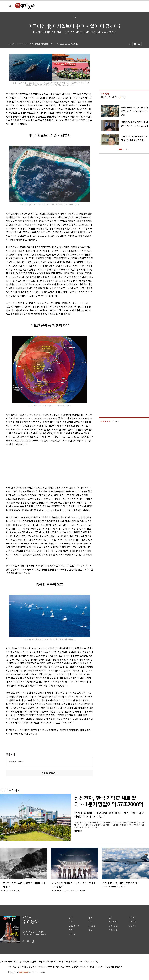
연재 (111, 918)
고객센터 (46, 962)
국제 (91, 922)
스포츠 (71, 930)
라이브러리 (113, 926)
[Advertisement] (43, 466)
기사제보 (133, 918)
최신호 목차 (114, 922)
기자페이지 (113, 930)
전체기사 (72, 934)
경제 (91, 918)
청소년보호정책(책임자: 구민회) (86, 962)
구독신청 (133, 922)
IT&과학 (92, 926)
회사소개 (12, 962)
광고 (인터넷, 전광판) (25, 962)
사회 (70, 922)
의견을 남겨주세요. (17, 762)
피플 (91, 930)
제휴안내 (37, 962)
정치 (70, 918)
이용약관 (54, 962)
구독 (123, 97)
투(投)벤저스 (109, 97)
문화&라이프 (74, 926)
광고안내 (133, 926)
